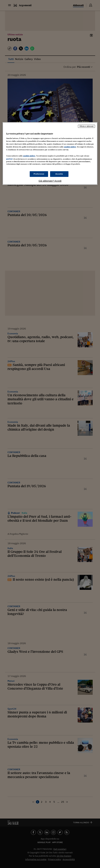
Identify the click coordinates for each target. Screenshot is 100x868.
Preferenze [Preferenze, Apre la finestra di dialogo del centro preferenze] (39, 174)
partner (10, 159)
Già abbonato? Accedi (50, 181)
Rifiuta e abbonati (86, 126)
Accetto (59, 174)
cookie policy (70, 147)
